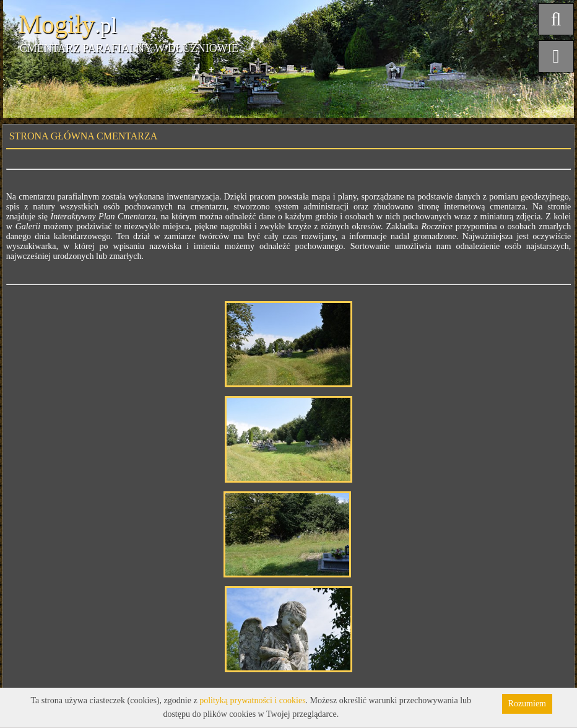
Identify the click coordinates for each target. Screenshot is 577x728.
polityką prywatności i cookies (252, 700)
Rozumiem (527, 704)
